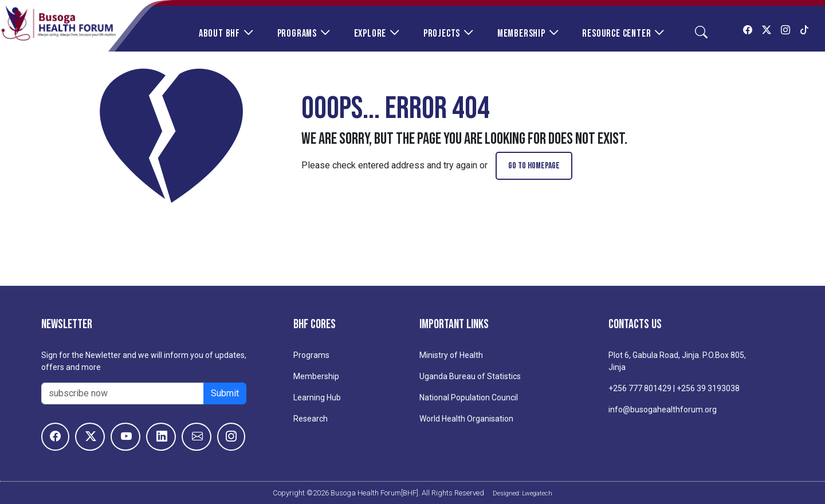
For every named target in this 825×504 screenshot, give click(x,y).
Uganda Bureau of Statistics (470, 376)
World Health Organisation (466, 419)
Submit (225, 393)
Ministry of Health (451, 355)
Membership (521, 34)
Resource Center (616, 34)
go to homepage (534, 166)
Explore (370, 34)
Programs (297, 34)
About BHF (219, 34)
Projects (442, 34)
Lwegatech (537, 493)
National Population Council (469, 397)
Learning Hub (317, 397)
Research (311, 419)
